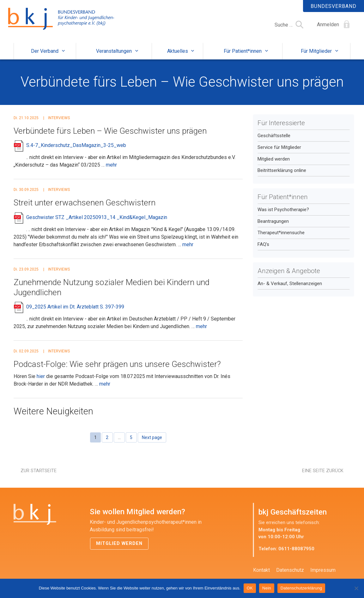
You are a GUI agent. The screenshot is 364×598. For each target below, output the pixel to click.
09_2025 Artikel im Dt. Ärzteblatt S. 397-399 (75, 307)
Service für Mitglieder (279, 147)
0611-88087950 (296, 549)
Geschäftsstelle (274, 136)
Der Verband (45, 51)
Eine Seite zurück (323, 471)
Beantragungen (273, 221)
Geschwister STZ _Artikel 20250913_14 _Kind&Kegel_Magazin (97, 217)
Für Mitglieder (316, 51)
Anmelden (328, 24)
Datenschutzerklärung (301, 588)
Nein (267, 588)
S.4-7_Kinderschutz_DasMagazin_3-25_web (76, 145)
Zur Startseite (39, 471)
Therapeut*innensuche (281, 233)
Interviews (59, 118)
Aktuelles (178, 51)
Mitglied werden (274, 159)
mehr (111, 165)
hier (41, 376)
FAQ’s (263, 244)
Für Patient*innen (243, 51)
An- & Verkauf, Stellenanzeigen (290, 284)
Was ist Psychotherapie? (283, 210)
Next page (152, 437)
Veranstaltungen (114, 51)
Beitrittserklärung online (282, 170)
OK (250, 588)
